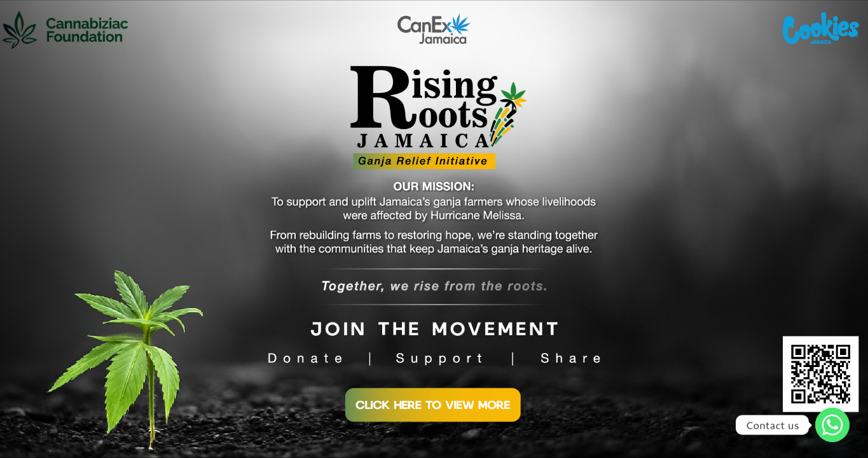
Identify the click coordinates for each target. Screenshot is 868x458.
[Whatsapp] (832, 425)
